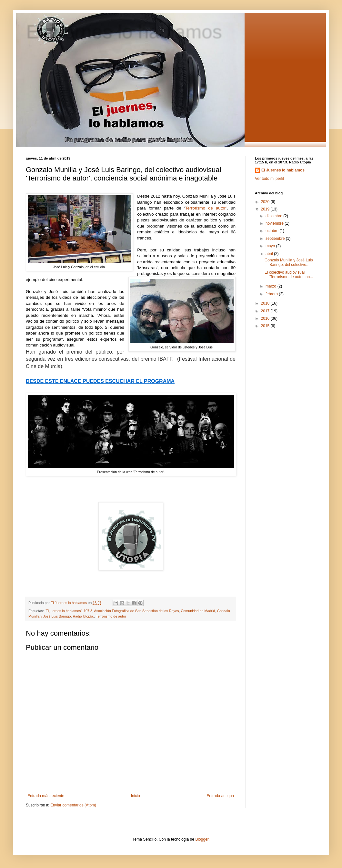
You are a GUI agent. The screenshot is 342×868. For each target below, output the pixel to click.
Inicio (136, 796)
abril (270, 254)
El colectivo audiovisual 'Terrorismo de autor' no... (289, 275)
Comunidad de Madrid (198, 611)
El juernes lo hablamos (124, 31)
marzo (272, 286)
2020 (266, 202)
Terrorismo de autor (111, 616)
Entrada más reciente (46, 796)
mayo (271, 246)
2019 (266, 209)
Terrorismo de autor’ (206, 208)
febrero (272, 294)
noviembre (275, 223)
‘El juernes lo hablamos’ (63, 611)
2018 (266, 303)
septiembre (276, 239)
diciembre (274, 216)
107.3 (88, 611)
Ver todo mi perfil (269, 179)
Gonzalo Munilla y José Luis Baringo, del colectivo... (289, 262)
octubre (272, 231)
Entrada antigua (220, 796)
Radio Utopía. (83, 616)
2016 (266, 318)
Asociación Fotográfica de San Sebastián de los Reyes (137, 611)
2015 (266, 326)
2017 (266, 311)
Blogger (202, 839)
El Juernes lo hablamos (283, 170)
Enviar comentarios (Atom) (73, 805)
